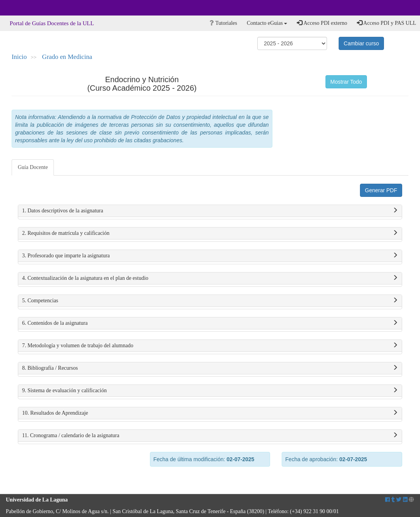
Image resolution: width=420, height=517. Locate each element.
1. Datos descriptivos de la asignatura (210, 211)
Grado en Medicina (67, 57)
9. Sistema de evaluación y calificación (210, 391)
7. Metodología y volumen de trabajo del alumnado (210, 346)
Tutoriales (223, 23)
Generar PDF (381, 190)
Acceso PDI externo (322, 23)
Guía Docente (33, 167)
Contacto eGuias (267, 23)
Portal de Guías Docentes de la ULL (52, 23)
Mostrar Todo (346, 82)
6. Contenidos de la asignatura (210, 323)
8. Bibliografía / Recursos (210, 368)
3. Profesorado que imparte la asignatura (210, 256)
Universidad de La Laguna (27, 8)
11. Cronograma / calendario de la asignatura (210, 436)
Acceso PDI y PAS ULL (386, 23)
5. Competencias (210, 301)
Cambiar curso (361, 43)
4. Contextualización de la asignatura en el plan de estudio (210, 278)
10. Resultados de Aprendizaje (210, 413)
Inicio (19, 57)
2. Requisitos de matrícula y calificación (210, 233)
